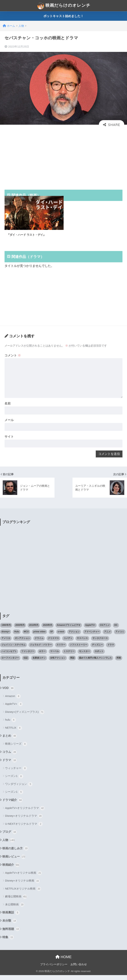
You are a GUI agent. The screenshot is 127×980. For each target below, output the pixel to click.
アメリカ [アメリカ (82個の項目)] (6, 643)
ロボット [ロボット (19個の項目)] (99, 656)
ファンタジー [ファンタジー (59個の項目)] (28, 656)
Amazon (13, 701)
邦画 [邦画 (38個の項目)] (119, 663)
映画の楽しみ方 (15, 853)
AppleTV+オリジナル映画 (23, 878)
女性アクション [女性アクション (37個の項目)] (58, 663)
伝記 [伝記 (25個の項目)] (26, 663)
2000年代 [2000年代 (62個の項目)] (20, 630)
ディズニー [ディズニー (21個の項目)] (97, 649)
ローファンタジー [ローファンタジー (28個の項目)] (10, 663)
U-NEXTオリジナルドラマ (24, 829)
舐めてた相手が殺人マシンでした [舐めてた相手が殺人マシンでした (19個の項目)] (95, 663)
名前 (8, 407)
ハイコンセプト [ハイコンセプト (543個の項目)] (9, 656)
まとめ (10, 741)
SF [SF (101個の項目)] (52, 636)
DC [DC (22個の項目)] (116, 630)
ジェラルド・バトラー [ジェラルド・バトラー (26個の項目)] (41, 649)
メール (9, 424)
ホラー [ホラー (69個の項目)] (42, 656)
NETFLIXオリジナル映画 (23, 894)
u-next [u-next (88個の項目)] (61, 636)
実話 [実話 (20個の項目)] (72, 663)
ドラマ (10, 765)
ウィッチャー (16, 773)
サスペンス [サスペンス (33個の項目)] (82, 643)
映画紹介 (11, 870)
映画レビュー (14, 862)
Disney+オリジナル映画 (22, 886)
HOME (63, 962)
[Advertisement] (63, 157)
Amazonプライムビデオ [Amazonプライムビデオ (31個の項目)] (69, 630)
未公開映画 (15, 909)
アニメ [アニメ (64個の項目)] (107, 636)
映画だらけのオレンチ (64, 6)
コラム (10, 757)
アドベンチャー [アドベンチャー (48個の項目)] (92, 636)
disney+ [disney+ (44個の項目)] (6, 636)
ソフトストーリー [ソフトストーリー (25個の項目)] (78, 649)
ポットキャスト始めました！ (63, 16)
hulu (11, 725)
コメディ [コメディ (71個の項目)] (68, 643)
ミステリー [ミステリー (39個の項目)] (69, 656)
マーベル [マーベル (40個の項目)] (55, 656)
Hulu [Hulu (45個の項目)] (17, 636)
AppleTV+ (14, 709)
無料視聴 (11, 934)
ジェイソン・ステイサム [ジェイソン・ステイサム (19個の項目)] (13, 649)
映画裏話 (11, 918)
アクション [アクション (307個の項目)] (74, 636)
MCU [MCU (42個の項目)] (26, 636)
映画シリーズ (16, 749)
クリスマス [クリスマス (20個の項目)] (53, 643)
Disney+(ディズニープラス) (25, 717)
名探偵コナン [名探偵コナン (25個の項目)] (39, 663)
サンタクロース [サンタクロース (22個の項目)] (100, 643)
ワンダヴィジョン (19, 789)
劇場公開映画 (16, 902)
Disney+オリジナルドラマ (24, 821)
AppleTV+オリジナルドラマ (25, 813)
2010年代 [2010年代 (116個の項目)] (34, 630)
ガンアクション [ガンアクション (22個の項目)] (22, 643)
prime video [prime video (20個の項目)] (39, 636)
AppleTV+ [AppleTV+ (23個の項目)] (90, 630)
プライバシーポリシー (54, 969)
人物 (9, 845)
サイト (9, 441)
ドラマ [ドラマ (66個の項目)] (111, 649)
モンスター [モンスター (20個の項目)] (84, 656)
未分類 (10, 926)
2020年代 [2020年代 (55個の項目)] (48, 630)
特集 (8, 942)
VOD (8, 693)
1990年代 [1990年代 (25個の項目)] (6, 630)
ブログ (10, 837)
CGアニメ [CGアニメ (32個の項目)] (105, 630)
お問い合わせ (79, 969)
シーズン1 (14, 781)
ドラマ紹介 (12, 805)
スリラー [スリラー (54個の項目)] (61, 649)
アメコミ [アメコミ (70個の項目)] (120, 636)
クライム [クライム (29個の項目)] (39, 643)
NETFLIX (14, 733)
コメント (13, 358)
